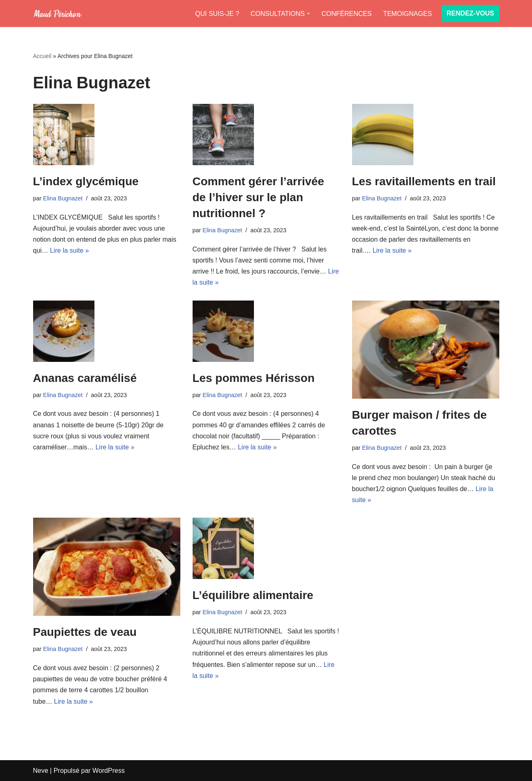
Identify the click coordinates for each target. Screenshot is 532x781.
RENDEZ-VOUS (470, 13)
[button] (308, 13)
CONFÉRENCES (347, 14)
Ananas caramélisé (85, 378)
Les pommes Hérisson (254, 378)
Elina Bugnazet (63, 198)
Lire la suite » (69, 250)
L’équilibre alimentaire (253, 595)
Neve (41, 771)
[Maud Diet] (58, 13)
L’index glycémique (86, 181)
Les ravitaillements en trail (424, 181)
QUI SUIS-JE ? (217, 14)
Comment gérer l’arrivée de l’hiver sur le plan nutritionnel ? (258, 197)
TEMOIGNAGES (407, 14)
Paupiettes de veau (85, 632)
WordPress (109, 771)
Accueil (42, 56)
